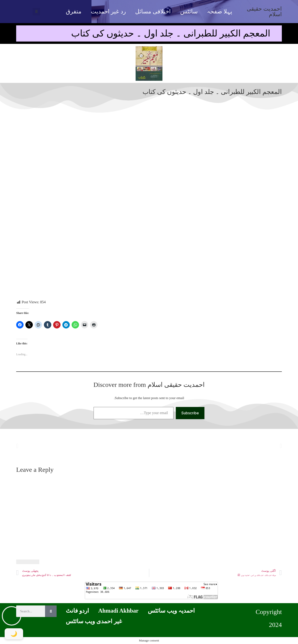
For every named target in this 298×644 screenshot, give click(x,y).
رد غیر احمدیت (108, 11)
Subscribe (190, 413)
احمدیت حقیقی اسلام (264, 12)
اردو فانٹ (77, 611)
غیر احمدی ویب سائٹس (94, 621)
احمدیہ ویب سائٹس (171, 611)
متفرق (74, 11)
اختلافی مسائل (153, 11)
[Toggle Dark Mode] (14, 634)
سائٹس (189, 11)
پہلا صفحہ (219, 11)
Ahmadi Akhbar (118, 611)
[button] (36, 12)
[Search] (51, 611)
